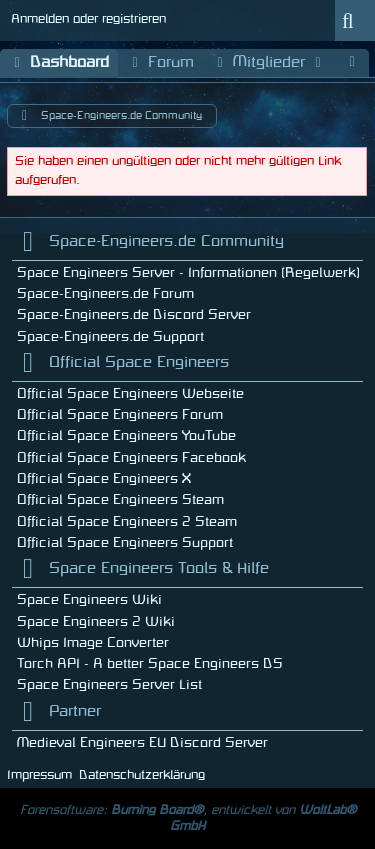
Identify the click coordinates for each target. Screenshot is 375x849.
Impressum (39, 775)
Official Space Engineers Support (125, 542)
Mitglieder (269, 63)
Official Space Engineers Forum (120, 414)
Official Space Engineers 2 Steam (127, 521)
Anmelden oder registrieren (88, 19)
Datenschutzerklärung (142, 775)
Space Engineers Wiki (89, 599)
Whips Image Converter (93, 642)
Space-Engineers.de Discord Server (134, 314)
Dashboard (59, 63)
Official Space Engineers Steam (120, 499)
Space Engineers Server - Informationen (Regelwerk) (188, 272)
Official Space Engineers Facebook (131, 457)
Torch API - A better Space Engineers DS (150, 663)
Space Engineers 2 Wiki (96, 621)
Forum (160, 63)
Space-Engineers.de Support (110, 336)
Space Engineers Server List (109, 684)
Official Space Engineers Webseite (130, 393)
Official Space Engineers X (104, 478)
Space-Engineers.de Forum (105, 293)
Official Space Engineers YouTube (126, 435)
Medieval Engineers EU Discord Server (142, 742)
